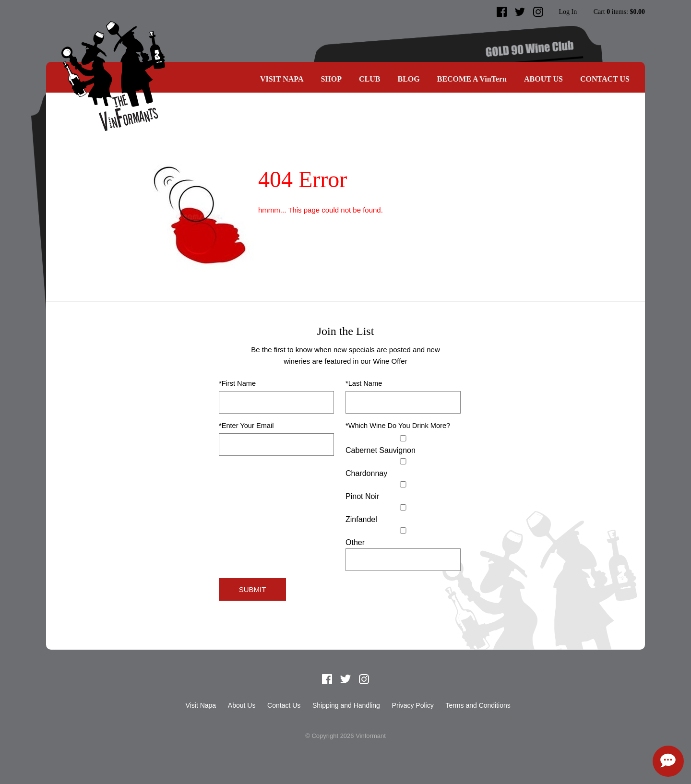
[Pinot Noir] (403, 484)
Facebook (502, 12)
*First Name (237, 383)
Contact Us (605, 79)
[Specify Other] (403, 560)
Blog (408, 79)
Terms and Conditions (478, 705)
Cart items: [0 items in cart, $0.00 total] (619, 12)
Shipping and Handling (346, 705)
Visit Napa (282, 79)
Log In (568, 12)
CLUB (369, 79)
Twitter (520, 12)
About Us (543, 79)
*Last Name (364, 383)
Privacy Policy (413, 705)
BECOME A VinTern (472, 79)
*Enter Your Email (246, 426)
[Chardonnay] (403, 461)
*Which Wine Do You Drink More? (398, 426)
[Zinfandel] (403, 507)
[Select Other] (403, 530)
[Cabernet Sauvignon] (403, 438)
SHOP (331, 79)
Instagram (538, 12)
